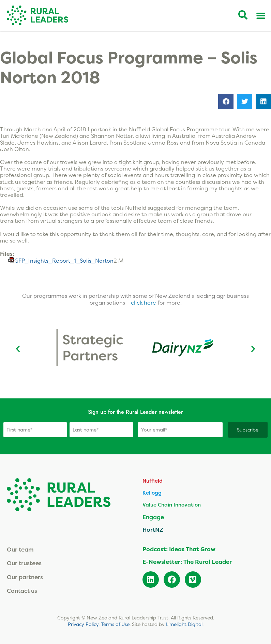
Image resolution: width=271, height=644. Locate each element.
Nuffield (153, 480)
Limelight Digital (184, 624)
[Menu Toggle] (261, 15)
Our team (20, 549)
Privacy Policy (83, 624)
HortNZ (153, 529)
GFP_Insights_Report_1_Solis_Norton (64, 261)
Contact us (22, 590)
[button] (226, 101)
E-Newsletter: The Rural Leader (187, 561)
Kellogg (152, 492)
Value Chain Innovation (172, 504)
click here (144, 303)
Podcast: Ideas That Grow (179, 549)
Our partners (25, 577)
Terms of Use (115, 624)
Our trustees (24, 563)
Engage (153, 517)
